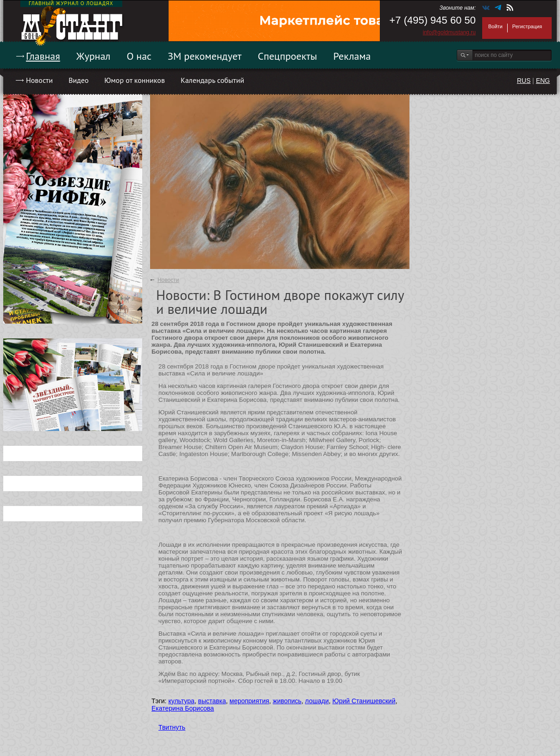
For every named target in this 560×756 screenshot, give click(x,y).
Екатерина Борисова (183, 708)
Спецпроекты (288, 56)
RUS (524, 81)
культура (181, 701)
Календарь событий (212, 80)
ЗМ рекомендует (205, 56)
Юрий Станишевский (364, 701)
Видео (79, 80)
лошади (317, 701)
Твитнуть (172, 727)
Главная (43, 56)
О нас (139, 56)
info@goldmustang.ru (449, 32)
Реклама (352, 56)
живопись (287, 701)
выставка (212, 701)
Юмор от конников (135, 80)
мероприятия (250, 701)
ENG (543, 81)
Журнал (94, 56)
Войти (495, 26)
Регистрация (527, 26)
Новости (39, 80)
